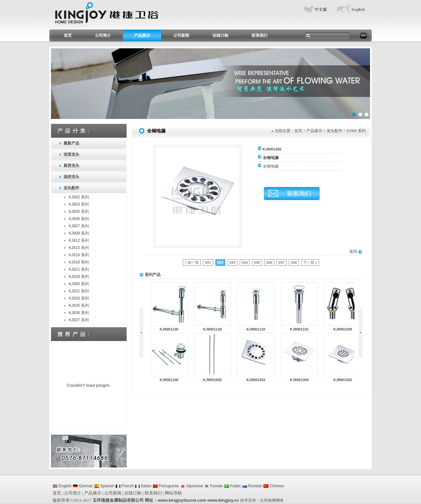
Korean (214, 486)
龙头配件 (71, 188)
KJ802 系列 (79, 197)
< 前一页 (192, 263)
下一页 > (310, 263)
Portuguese (166, 486)
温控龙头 (71, 177)
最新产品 (71, 143)
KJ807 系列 (79, 226)
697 (282, 263)
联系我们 (260, 35)
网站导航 (173, 493)
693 (233, 263)
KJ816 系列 (79, 255)
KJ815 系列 (79, 248)
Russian (252, 486)
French (125, 486)
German (83, 486)
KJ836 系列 (79, 313)
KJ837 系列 (79, 320)
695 (257, 263)
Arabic (233, 486)
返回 (356, 251)
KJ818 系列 (79, 262)
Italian (143, 486)
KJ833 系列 (79, 298)
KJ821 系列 (79, 269)
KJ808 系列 (79, 233)
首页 (68, 35)
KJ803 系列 (79, 204)
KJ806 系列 (79, 219)
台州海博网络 (272, 500)
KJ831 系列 (79, 291)
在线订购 (220, 35)
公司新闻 (181, 35)
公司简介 (103, 35)
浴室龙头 (71, 154)
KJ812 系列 (79, 241)
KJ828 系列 (79, 277)
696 (269, 263)
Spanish (104, 486)
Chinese (274, 486)
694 (245, 263)
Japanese (191, 486)
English (62, 486)
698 (294, 263)
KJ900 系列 (79, 284)
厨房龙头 (71, 166)
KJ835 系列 (79, 306)
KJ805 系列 (79, 212)
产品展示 (142, 35)
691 (208, 263)
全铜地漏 (271, 166)
